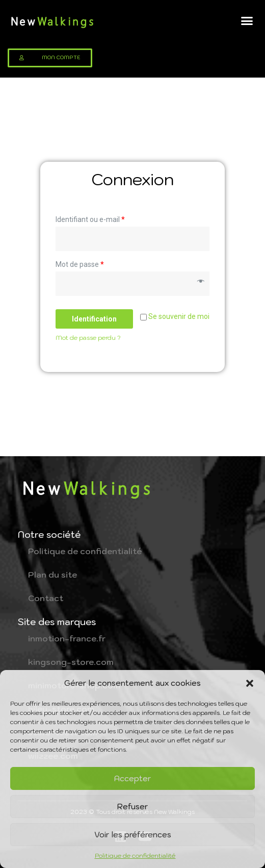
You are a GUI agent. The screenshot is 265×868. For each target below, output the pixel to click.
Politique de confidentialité (135, 855)
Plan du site (52, 575)
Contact (46, 598)
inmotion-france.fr (67, 638)
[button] (250, 683)
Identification (94, 319)
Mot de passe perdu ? (88, 338)
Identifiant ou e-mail (90, 219)
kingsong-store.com (71, 662)
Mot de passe (80, 264)
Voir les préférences (133, 835)
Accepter (132, 778)
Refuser (132, 807)
